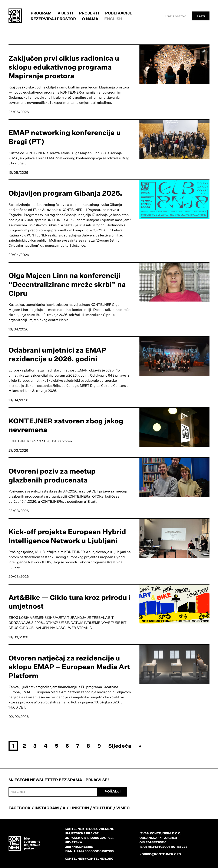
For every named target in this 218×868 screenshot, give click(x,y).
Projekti (89, 13)
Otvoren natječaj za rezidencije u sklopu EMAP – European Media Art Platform (69, 667)
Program (41, 13)
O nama (90, 19)
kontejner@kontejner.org (89, 859)
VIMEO (123, 808)
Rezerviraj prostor (53, 19)
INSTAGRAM (47, 808)
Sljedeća (120, 746)
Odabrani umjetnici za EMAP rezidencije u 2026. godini (57, 354)
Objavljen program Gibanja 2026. (65, 193)
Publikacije (119, 13)
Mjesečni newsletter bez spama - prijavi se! (59, 780)
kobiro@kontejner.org (160, 854)
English (113, 19)
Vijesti (65, 13)
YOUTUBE (103, 808)
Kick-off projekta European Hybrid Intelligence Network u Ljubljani (67, 536)
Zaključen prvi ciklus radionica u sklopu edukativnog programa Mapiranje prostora (64, 67)
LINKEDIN (79, 808)
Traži (201, 16)
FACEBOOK (20, 808)
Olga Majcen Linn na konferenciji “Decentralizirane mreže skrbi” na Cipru (67, 284)
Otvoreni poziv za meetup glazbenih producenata (52, 475)
